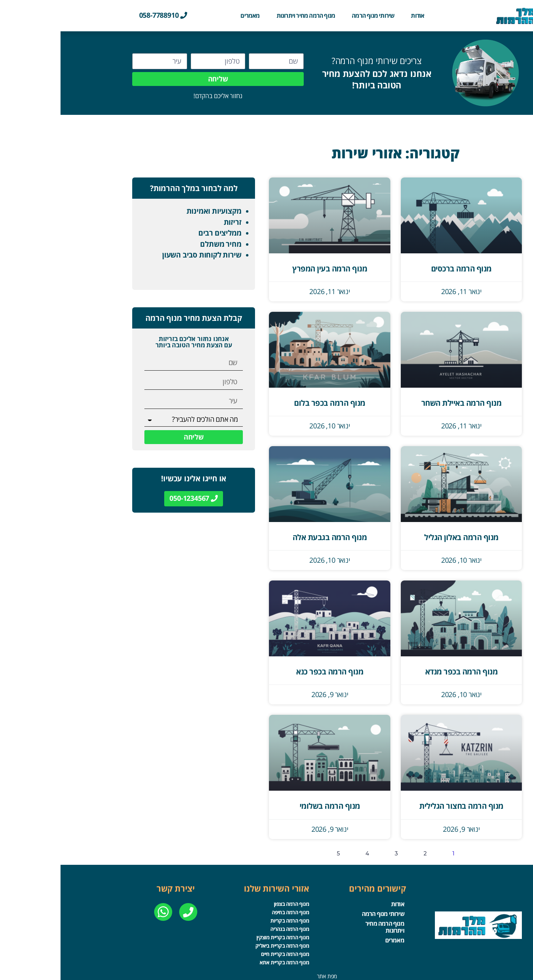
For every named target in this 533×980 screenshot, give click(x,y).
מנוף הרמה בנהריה (229, 926)
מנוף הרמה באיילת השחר (401, 403)
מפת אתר (267, 971)
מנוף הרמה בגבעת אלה (269, 537)
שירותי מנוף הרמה (312, 15)
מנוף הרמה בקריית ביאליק (221, 942)
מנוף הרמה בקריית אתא (223, 957)
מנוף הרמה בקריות (229, 919)
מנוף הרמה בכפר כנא (269, 671)
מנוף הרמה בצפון (230, 903)
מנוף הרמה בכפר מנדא (401, 671)
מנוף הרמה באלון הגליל (401, 537)
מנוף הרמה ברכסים (401, 268)
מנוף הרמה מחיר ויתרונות (245, 15)
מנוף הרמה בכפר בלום (269, 403)
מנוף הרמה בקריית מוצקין (222, 934)
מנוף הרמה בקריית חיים (224, 949)
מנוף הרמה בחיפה (229, 911)
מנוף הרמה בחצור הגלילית (401, 806)
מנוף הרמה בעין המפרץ (269, 268)
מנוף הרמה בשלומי (269, 806)
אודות (357, 15)
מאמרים (189, 15)
